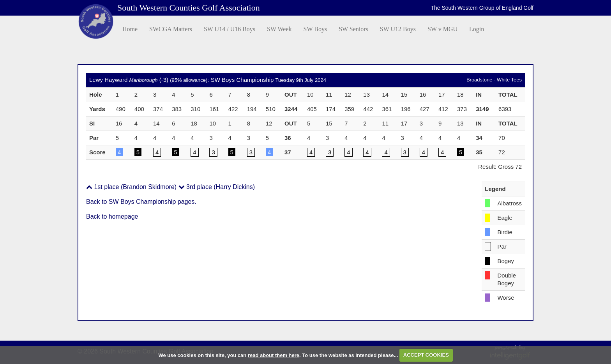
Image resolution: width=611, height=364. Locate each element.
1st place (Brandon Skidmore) (131, 187)
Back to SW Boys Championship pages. (141, 202)
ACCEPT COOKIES (426, 355)
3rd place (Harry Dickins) (217, 187)
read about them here (274, 355)
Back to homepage (112, 216)
